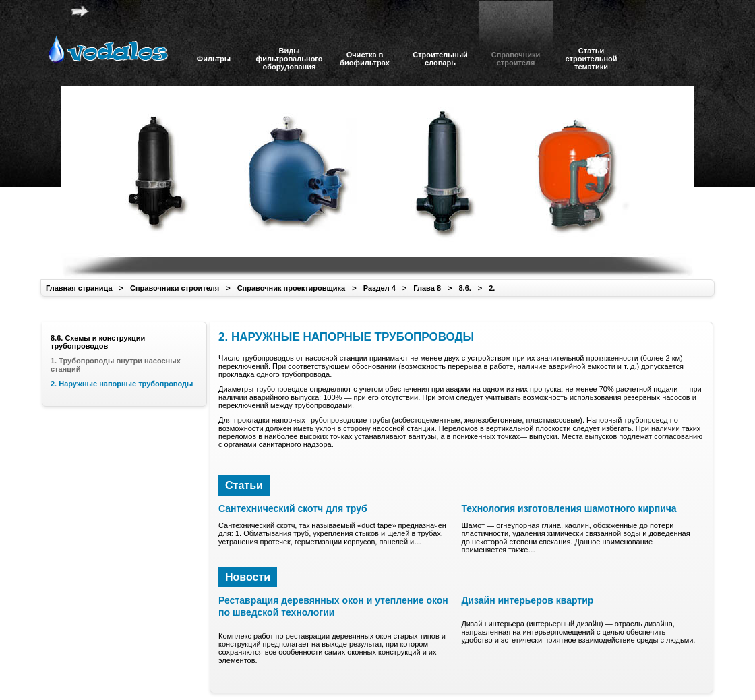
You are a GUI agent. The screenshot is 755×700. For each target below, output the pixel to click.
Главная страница (79, 288)
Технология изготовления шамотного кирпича (569, 508)
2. (492, 288)
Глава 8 (427, 288)
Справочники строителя (175, 288)
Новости (248, 577)
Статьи (244, 485)
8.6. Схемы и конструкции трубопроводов (98, 342)
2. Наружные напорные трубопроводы (122, 384)
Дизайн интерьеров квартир (527, 600)
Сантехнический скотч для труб (293, 508)
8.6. (464, 288)
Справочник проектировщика (292, 288)
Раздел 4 (380, 288)
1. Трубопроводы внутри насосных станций (116, 365)
